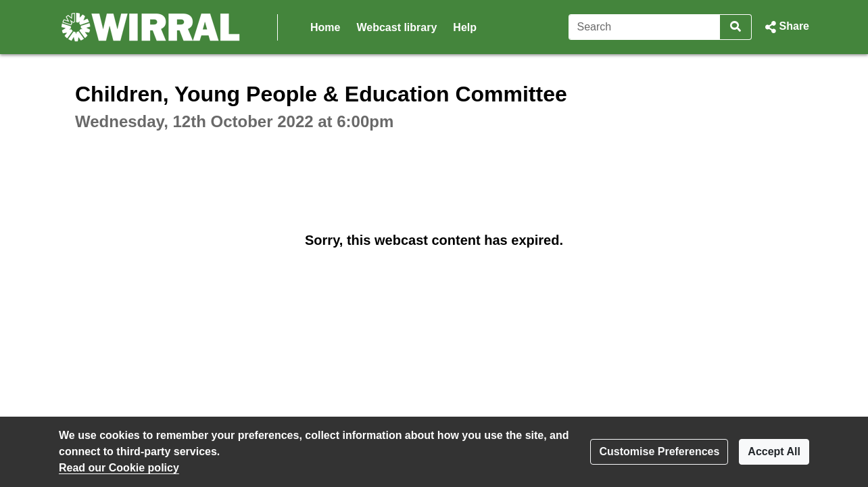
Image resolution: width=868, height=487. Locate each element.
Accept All (774, 451)
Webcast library (396, 27)
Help (465, 27)
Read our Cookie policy (119, 468)
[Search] (645, 27)
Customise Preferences (659, 451)
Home (325, 27)
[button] (786, 27)
